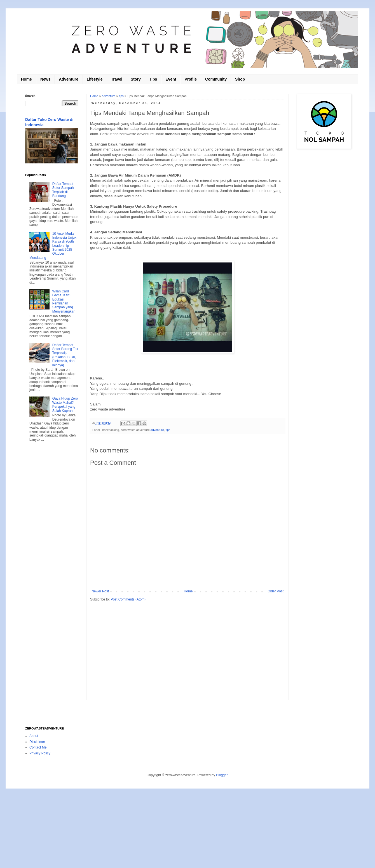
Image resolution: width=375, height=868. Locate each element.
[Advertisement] (52, 536)
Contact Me (38, 747)
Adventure (68, 79)
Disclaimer (37, 742)
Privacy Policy (40, 753)
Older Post (276, 591)
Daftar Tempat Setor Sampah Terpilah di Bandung (63, 190)
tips (121, 96)
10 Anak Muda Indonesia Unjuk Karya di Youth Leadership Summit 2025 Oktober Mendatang (53, 246)
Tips (153, 79)
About (34, 736)
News (45, 79)
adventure (109, 96)
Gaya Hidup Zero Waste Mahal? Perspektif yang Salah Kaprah (65, 404)
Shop (240, 79)
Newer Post (100, 591)
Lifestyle (95, 79)
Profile (191, 79)
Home (26, 79)
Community (216, 79)
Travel (117, 79)
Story (136, 79)
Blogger (222, 775)
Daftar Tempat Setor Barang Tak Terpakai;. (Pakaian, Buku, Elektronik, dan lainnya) (65, 355)
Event (171, 79)
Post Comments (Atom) (128, 599)
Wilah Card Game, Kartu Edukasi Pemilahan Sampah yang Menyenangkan (64, 301)
